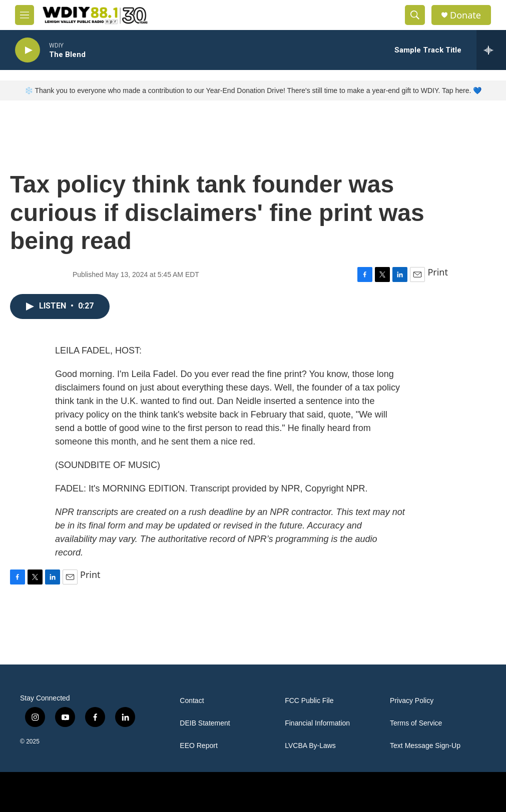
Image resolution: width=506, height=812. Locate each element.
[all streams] (491, 50)
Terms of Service (416, 723)
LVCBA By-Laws (310, 746)
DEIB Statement (205, 723)
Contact (192, 701)
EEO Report (198, 746)
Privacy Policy (412, 701)
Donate (465, 15)
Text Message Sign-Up (425, 746)
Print (438, 272)
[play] (28, 50)
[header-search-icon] (415, 15)
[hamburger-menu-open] (25, 15)
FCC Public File (309, 701)
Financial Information (317, 723)
